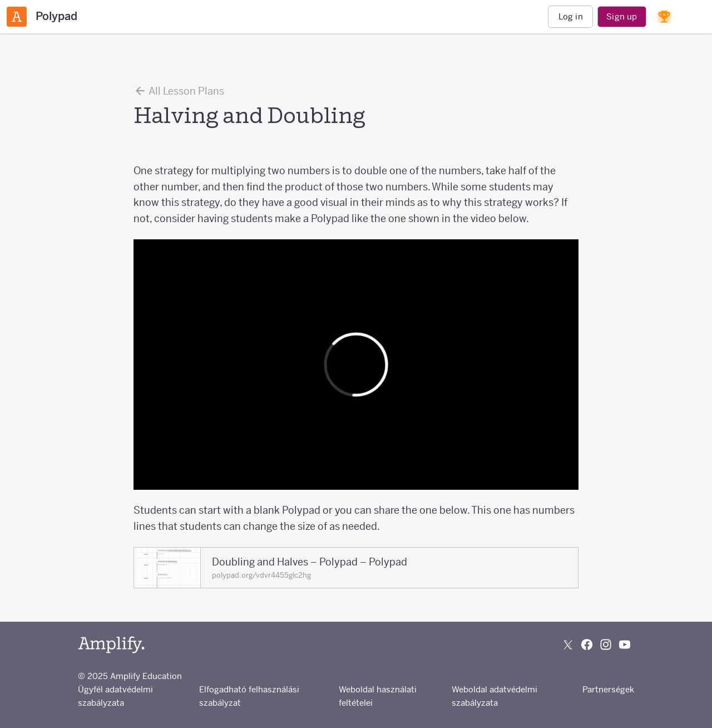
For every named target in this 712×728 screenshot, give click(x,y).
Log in (571, 16)
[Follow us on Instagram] (606, 645)
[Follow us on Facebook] (587, 645)
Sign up (622, 16)
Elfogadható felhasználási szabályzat (249, 696)
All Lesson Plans (179, 91)
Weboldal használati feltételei (378, 696)
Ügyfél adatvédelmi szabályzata (115, 696)
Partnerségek (608, 689)
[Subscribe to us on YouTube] (625, 645)
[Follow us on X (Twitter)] (568, 645)
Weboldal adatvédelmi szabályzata (495, 696)
